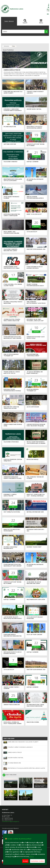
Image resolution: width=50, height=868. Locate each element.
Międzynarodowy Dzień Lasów (36, 600)
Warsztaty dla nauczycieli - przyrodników (12, 530)
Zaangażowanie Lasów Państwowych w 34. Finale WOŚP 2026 (12, 268)
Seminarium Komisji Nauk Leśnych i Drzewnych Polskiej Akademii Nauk (12, 478)
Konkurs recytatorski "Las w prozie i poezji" (36, 338)
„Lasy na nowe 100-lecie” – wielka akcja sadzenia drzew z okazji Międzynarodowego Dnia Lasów (13, 619)
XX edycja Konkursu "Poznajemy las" (33, 390)
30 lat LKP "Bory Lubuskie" (35, 635)
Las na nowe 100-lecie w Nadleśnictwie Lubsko (34, 583)
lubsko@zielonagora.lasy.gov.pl (11, 821)
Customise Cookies (37, 861)
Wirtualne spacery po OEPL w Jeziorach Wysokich (12, 653)
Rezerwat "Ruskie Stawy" (34, 547)
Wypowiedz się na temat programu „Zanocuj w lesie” (35, 320)
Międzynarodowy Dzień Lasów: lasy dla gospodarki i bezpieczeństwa (13, 181)
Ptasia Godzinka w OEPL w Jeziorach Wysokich (35, 268)
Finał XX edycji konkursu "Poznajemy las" (11, 355)
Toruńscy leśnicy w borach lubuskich (20, 747)
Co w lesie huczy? (32, 232)
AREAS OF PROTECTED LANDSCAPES (9, 787)
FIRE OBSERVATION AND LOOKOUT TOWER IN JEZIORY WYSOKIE (25, 800)
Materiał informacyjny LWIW (35, 512)
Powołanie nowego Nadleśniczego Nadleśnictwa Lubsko (13, 636)
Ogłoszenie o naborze (10, 162)
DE (48, 14)
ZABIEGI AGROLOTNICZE (12, 70)
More (32, 856)
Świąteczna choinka (33, 722)
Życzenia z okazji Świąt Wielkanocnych (11, 548)
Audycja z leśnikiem (32, 162)
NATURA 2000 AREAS (11, 797)
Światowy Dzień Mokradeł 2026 (36, 249)
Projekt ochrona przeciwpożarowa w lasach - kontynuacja (36, 286)
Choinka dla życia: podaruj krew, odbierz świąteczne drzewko (12, 321)
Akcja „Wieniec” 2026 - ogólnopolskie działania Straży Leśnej (11, 233)
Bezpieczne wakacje (32, 459)
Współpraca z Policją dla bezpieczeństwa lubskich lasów (34, 128)
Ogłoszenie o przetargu (11, 442)
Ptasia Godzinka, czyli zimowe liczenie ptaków (13, 285)
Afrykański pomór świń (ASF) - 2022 (40, 786)
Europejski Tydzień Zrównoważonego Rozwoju (12, 390)
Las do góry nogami (33, 407)
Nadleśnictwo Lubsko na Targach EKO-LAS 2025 (11, 408)
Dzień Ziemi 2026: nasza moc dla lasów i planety (13, 92)
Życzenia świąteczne (10, 127)
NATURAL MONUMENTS (24, 786)
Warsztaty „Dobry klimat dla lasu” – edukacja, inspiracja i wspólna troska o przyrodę (36, 496)
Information (6, 46)
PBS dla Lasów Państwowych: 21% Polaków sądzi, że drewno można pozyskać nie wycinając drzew (36, 444)
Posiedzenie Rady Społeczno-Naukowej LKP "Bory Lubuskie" (13, 338)
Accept (25, 861)
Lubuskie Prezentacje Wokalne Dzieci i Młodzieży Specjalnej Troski (36, 426)
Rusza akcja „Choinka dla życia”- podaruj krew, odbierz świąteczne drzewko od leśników (13, 724)
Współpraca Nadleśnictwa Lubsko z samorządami (12, 215)
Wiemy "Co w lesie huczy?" (34, 214)
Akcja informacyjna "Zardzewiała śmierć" (33, 355)
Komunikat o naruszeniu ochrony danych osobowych (13, 110)
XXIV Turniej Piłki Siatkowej (12, 512)
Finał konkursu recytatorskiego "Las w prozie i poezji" (36, 303)
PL (48, 9)
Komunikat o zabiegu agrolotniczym (10, 495)
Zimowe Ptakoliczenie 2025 (12, 705)
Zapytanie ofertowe (10, 144)
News (14, 46)
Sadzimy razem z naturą (34, 109)
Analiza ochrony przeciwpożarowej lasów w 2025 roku (35, 198)
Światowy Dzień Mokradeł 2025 (36, 670)
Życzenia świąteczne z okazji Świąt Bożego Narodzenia (35, 705)
